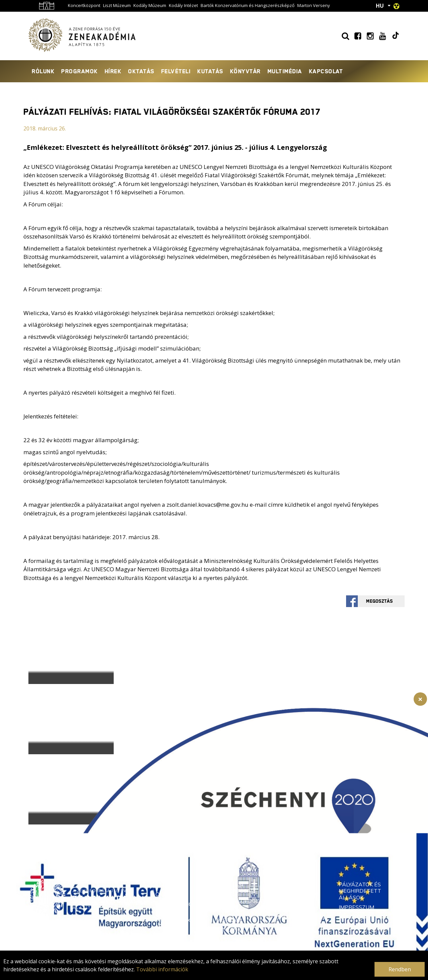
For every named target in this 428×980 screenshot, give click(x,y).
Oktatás (141, 71)
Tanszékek (171, 884)
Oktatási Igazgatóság (236, 888)
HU (380, 6)
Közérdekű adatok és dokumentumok (301, 910)
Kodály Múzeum (150, 5)
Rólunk (43, 71)
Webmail (230, 920)
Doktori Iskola (178, 904)
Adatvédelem (298, 894)
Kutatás (210, 71)
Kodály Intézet (183, 5)
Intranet (231, 930)
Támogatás (295, 884)
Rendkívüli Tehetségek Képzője (173, 920)
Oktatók (168, 894)
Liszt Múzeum (117, 5)
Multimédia (285, 71)
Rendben (400, 969)
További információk (162, 969)
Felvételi (176, 71)
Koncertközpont (84, 5)
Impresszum (356, 907)
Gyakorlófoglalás (245, 901)
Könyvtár (245, 71)
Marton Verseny (314, 5)
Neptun (228, 910)
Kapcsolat (326, 71)
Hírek (113, 71)
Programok (80, 71)
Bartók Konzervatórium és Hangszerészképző (248, 5)
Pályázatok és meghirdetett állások (360, 891)
